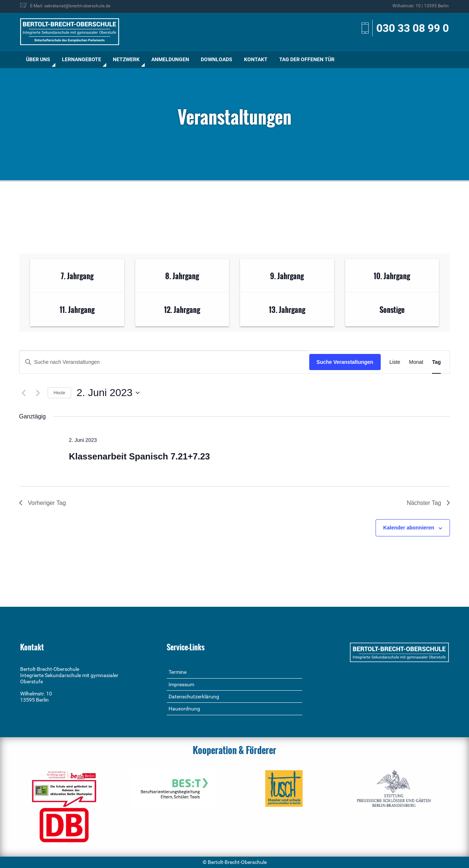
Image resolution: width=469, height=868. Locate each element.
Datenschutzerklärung (194, 697)
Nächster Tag (428, 503)
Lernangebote (82, 59)
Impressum (181, 684)
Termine (178, 672)
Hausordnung (184, 709)
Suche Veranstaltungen (345, 362)
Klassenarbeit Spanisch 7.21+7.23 (139, 456)
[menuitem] (38, 60)
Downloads (217, 59)
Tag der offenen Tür (307, 59)
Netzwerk (126, 59)
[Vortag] (23, 393)
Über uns (38, 59)
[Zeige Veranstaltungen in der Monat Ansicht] (416, 362)
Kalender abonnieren (409, 528)
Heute (59, 393)
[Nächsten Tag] (38, 393)
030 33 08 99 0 (413, 28)
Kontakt (256, 59)
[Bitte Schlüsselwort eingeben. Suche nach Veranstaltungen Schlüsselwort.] (164, 362)
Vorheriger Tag (43, 503)
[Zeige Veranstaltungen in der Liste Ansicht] (395, 362)
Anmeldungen (170, 59)
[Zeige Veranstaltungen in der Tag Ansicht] (436, 362)
